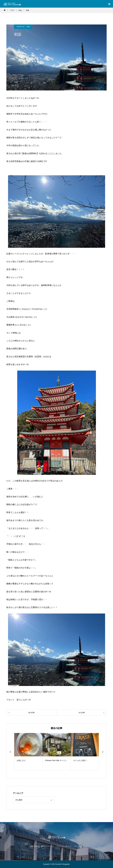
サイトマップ (79, 846)
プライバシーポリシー (64, 846)
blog (28, 27)
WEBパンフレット (48, 846)
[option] (28, 752)
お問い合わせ (34, 846)
